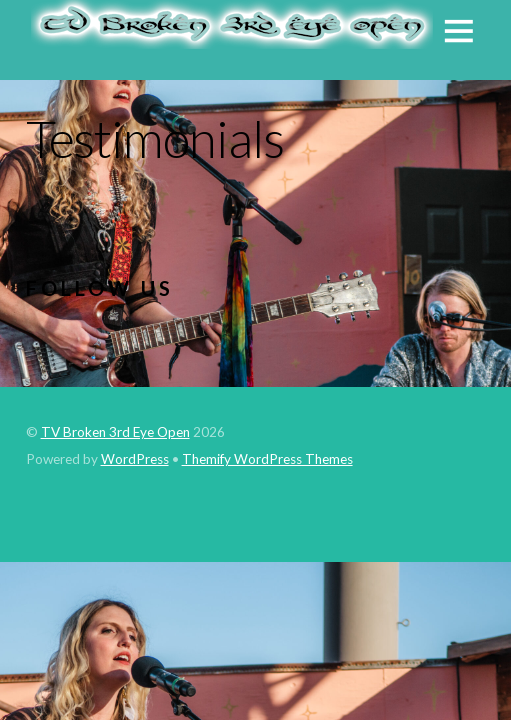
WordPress (135, 459)
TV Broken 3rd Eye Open (115, 432)
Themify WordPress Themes (267, 459)
